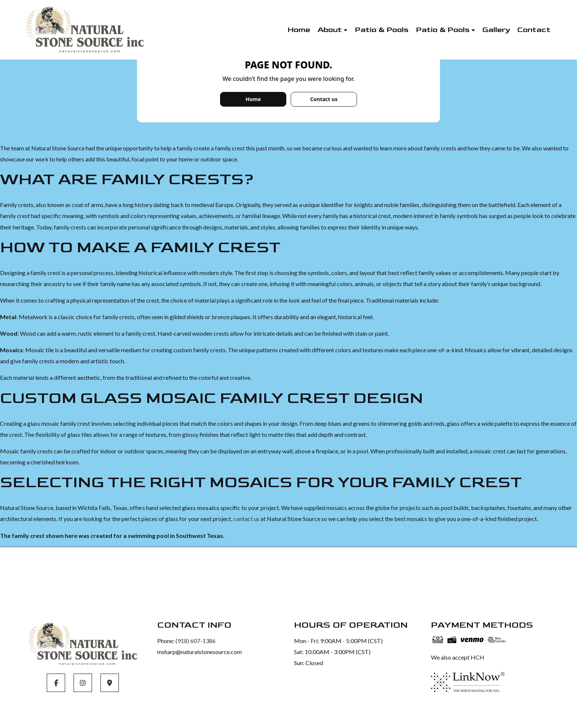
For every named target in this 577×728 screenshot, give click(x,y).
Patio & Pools (382, 30)
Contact (534, 30)
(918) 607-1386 (196, 641)
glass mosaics (201, 508)
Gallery (496, 30)
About (330, 30)
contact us (246, 519)
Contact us (324, 99)
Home (299, 30)
